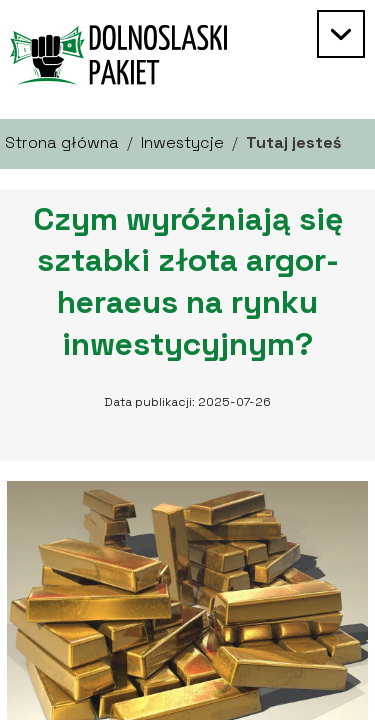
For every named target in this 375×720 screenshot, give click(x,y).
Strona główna (62, 142)
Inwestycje (182, 142)
